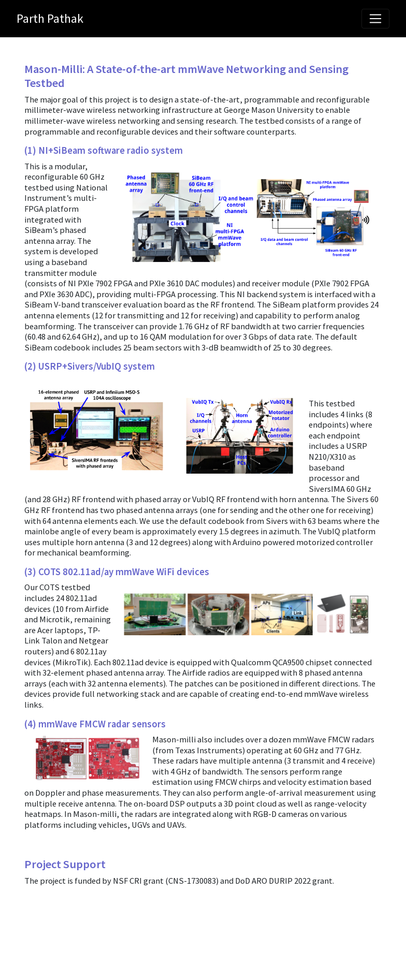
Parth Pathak (50, 18)
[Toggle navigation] (375, 19)
